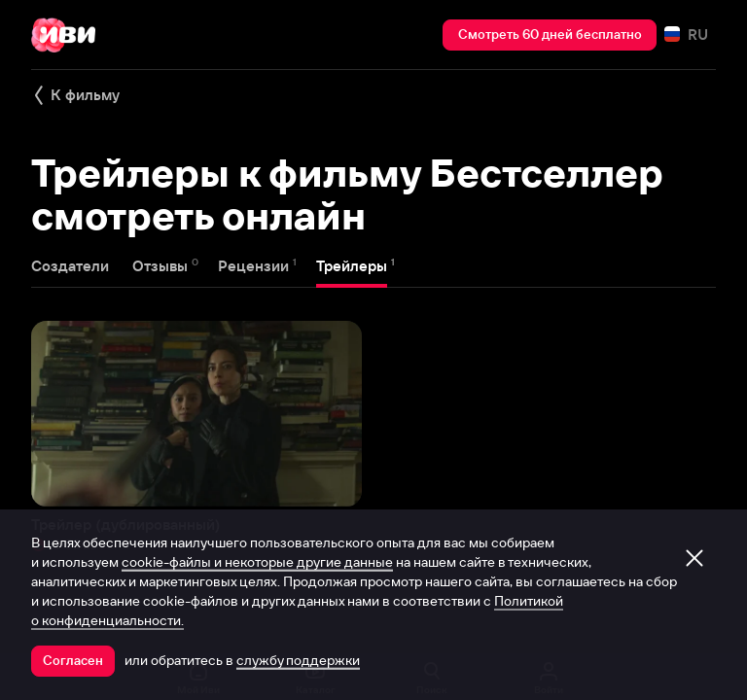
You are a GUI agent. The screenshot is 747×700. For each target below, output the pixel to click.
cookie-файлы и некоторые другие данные (257, 562)
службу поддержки (298, 660)
